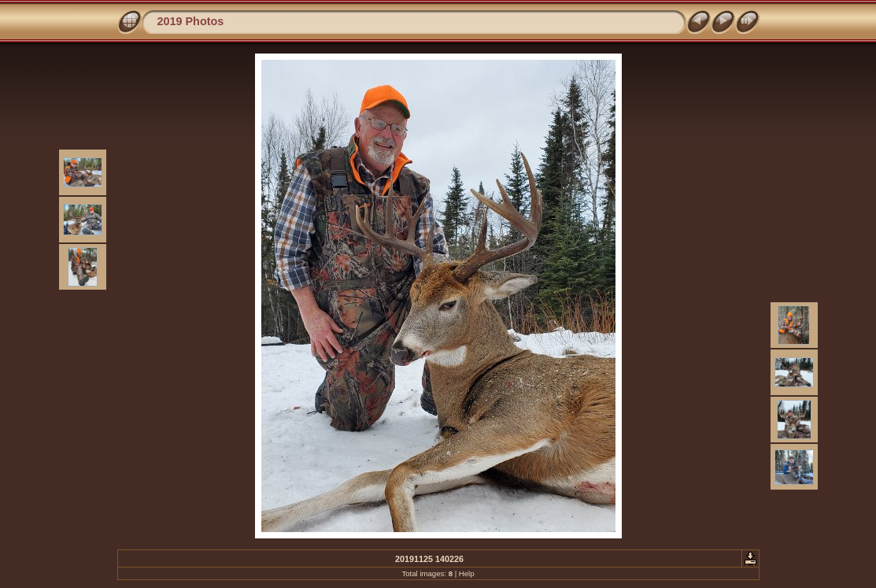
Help (467, 573)
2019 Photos (191, 21)
